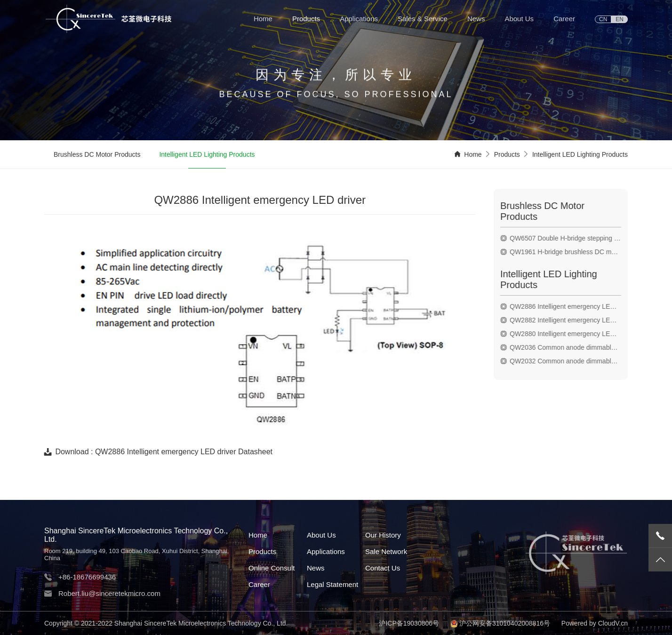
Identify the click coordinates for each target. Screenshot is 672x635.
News (476, 19)
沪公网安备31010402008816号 (505, 623)
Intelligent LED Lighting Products (207, 155)
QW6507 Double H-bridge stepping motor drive (568, 238)
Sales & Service (423, 19)
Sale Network (386, 551)
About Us (519, 19)
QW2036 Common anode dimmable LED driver (568, 347)
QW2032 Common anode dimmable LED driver (568, 361)
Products (306, 19)
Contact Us (383, 568)
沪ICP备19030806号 (409, 623)
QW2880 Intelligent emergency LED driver (568, 334)
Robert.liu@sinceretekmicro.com (109, 593)
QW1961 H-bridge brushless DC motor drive (568, 252)
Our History (383, 535)
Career (564, 19)
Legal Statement (332, 584)
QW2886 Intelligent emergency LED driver (568, 306)
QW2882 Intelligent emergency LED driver (568, 320)
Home (263, 19)
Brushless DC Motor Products (97, 155)
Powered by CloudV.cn (595, 623)
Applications (359, 19)
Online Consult (272, 568)
